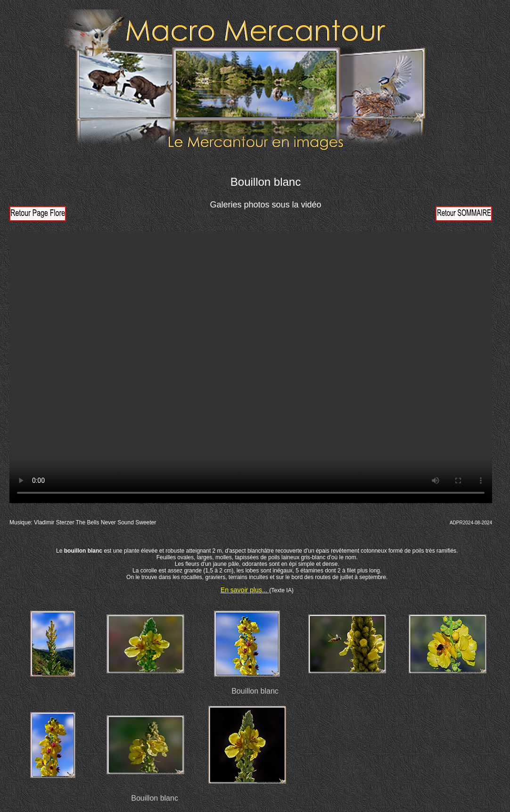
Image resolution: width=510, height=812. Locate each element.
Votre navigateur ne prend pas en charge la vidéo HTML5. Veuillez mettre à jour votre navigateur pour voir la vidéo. (251, 367)
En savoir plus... (245, 590)
